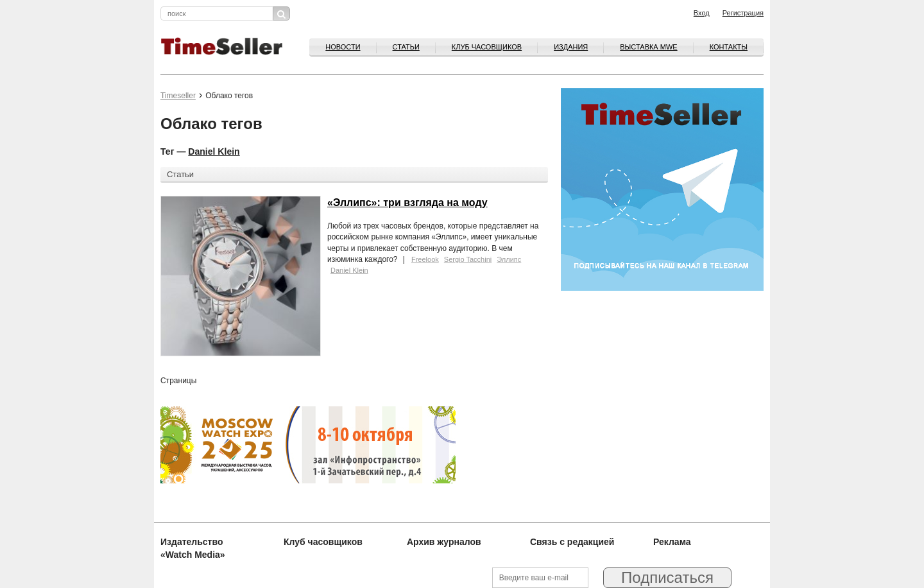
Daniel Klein (214, 151)
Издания (571, 47)
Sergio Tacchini (468, 259)
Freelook (425, 259)
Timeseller (178, 96)
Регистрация (743, 13)
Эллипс (509, 259)
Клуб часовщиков (487, 47)
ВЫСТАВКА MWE (648, 47)
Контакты (729, 47)
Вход (702, 13)
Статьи (406, 47)
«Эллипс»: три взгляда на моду (407, 203)
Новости (343, 47)
